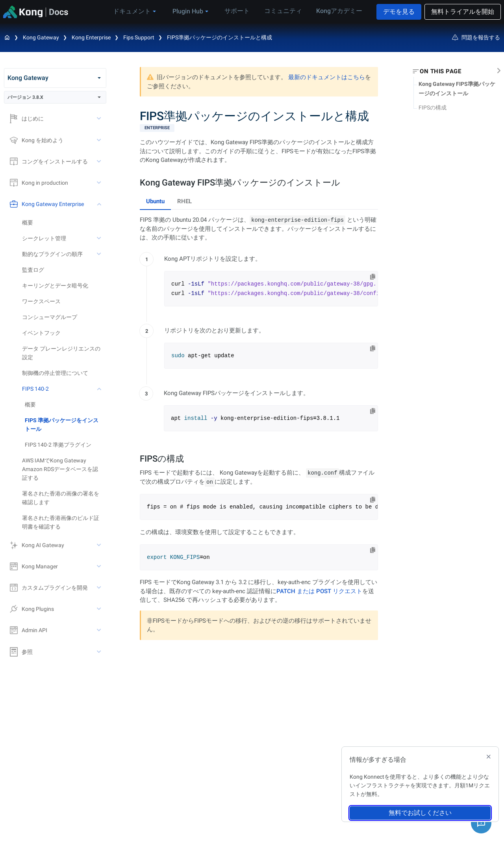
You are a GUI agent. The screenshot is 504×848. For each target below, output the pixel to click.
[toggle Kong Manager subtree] (100, 566)
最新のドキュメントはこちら (327, 77)
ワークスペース (41, 301)
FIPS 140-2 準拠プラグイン (58, 445)
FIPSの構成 (433, 108)
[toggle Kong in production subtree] (100, 183)
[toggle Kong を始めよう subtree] (100, 140)
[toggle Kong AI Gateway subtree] (100, 545)
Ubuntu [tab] (155, 201)
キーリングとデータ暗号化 (55, 286)
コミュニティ (285, 11)
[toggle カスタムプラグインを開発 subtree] (100, 588)
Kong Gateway (41, 37)
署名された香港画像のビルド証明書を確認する (61, 522)
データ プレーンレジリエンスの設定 (61, 353)
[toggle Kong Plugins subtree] (100, 609)
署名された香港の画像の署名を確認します (61, 498)
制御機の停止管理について (55, 373)
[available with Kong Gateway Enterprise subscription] (259, 128)
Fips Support (139, 37)
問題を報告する (476, 37)
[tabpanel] (259, 328)
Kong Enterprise (91, 37)
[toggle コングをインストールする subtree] (100, 161)
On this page (440, 71)
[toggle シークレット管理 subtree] (100, 238)
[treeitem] (66, 425)
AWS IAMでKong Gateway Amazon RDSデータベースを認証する (60, 469)
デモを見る (399, 12)
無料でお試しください (420, 813)
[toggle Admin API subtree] (100, 630)
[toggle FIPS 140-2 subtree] (100, 389)
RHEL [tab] (184, 201)
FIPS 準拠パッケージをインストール (62, 425)
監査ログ (33, 270)
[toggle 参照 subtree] (100, 652)
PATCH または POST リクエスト (319, 591)
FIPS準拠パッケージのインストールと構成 (220, 37)
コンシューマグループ (50, 317)
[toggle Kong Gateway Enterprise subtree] (100, 204)
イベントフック (41, 333)
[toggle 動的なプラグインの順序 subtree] (100, 254)
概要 (28, 223)
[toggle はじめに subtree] (100, 119)
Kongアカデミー (338, 11)
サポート (241, 11)
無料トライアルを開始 (463, 12)
